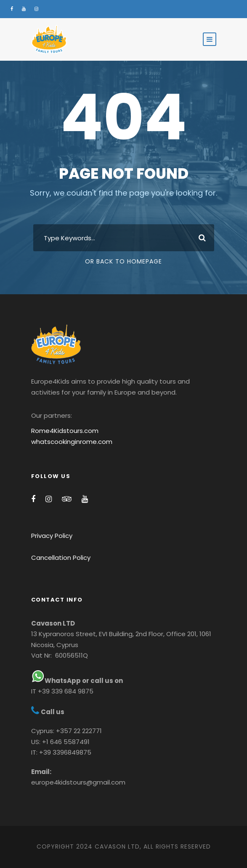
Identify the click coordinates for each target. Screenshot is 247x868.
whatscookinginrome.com (72, 442)
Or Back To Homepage (123, 261)
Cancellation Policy (61, 558)
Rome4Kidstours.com (65, 431)
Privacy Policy (52, 536)
